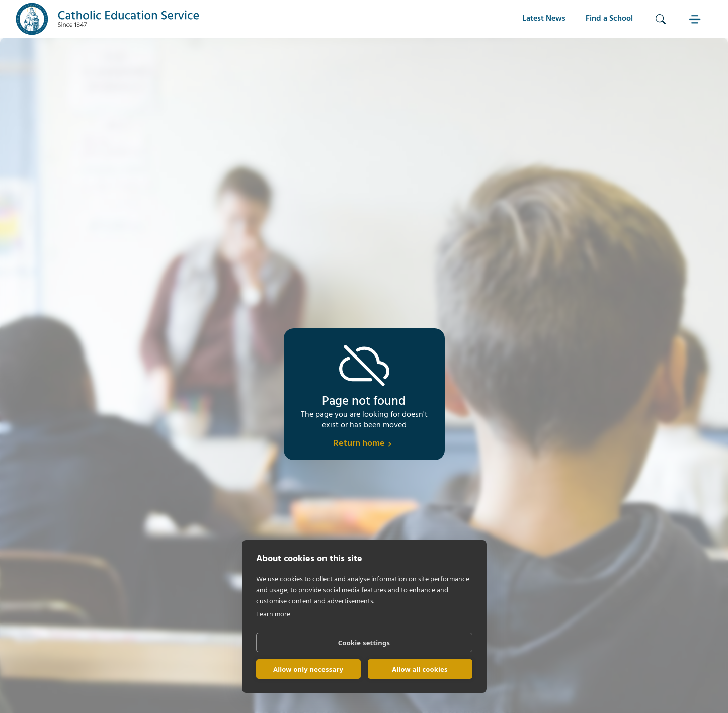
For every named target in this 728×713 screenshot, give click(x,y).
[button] (696, 19)
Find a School (609, 19)
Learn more (273, 615)
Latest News (544, 19)
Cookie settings (364, 643)
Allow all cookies (420, 669)
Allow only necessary (308, 669)
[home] (108, 19)
